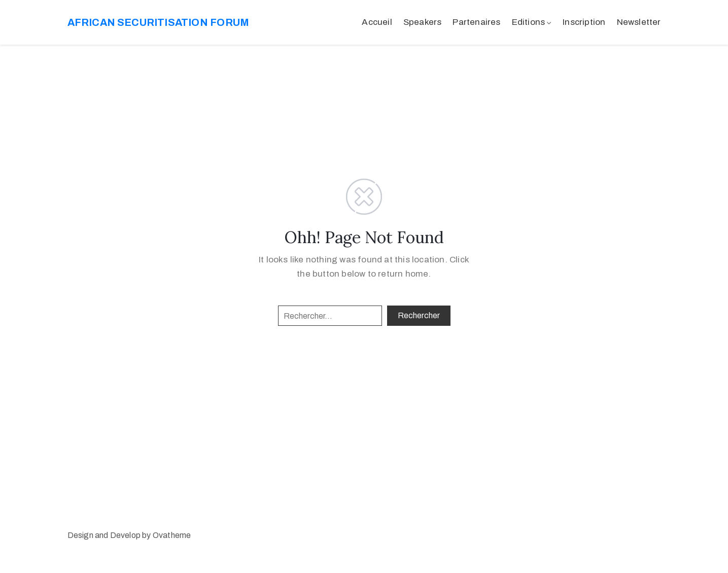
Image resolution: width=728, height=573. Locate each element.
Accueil (377, 22)
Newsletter (639, 22)
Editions (529, 22)
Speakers (423, 22)
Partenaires (476, 22)
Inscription (584, 22)
